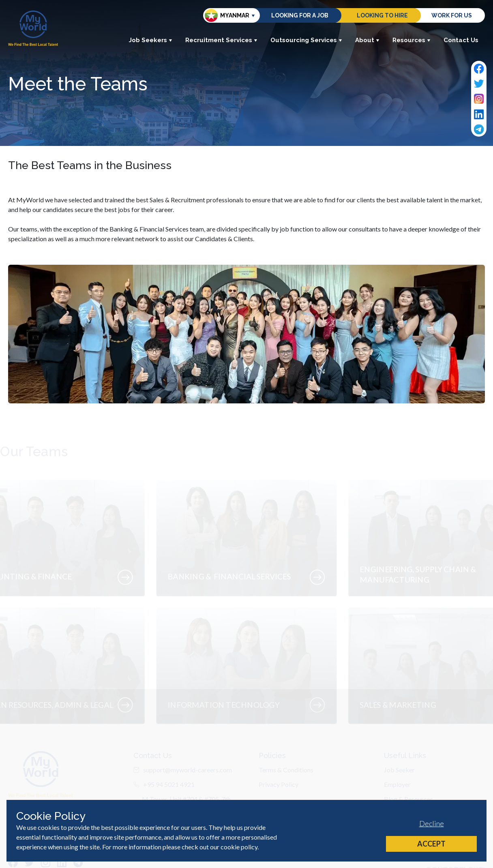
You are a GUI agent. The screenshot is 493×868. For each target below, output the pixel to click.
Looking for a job (300, 15)
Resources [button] (412, 40)
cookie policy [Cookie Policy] (239, 847)
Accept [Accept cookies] (431, 844)
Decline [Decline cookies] (432, 823)
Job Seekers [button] (151, 40)
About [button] (367, 40)
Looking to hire (382, 15)
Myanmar (227, 15)
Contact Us (461, 40)
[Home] (33, 28)
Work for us (452, 15)
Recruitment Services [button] (221, 40)
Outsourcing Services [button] (306, 40)
